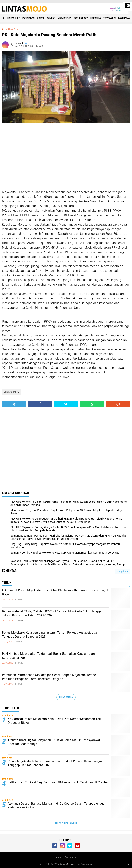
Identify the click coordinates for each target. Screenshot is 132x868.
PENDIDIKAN (28, 18)
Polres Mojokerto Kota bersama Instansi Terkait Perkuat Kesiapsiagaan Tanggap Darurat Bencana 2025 (50, 635)
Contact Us (71, 857)
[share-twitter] (66, 404)
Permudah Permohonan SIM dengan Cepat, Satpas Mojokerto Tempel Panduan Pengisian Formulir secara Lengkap (49, 677)
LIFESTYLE (96, 18)
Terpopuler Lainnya (66, 823)
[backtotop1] (129, 865)
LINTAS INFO (14, 18)
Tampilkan (123, 572)
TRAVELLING (110, 18)
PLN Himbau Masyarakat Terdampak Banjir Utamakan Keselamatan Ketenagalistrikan (48, 656)
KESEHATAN (124, 18)
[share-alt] (14, 404)
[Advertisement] (66, 157)
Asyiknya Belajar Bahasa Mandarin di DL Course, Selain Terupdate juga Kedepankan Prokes (56, 806)
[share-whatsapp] (92, 404)
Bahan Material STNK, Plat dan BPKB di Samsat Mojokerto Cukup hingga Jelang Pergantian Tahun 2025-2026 (52, 613)
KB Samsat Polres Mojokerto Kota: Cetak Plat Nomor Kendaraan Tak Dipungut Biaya (55, 592)
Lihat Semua (66, 697)
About (59, 857)
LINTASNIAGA (64, 18)
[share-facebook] (40, 404)
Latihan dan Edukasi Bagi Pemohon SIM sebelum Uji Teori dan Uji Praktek (58, 782)
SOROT (41, 18)
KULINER (51, 18)
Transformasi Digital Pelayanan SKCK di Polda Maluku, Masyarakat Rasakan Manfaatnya (54, 742)
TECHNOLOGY (81, 18)
